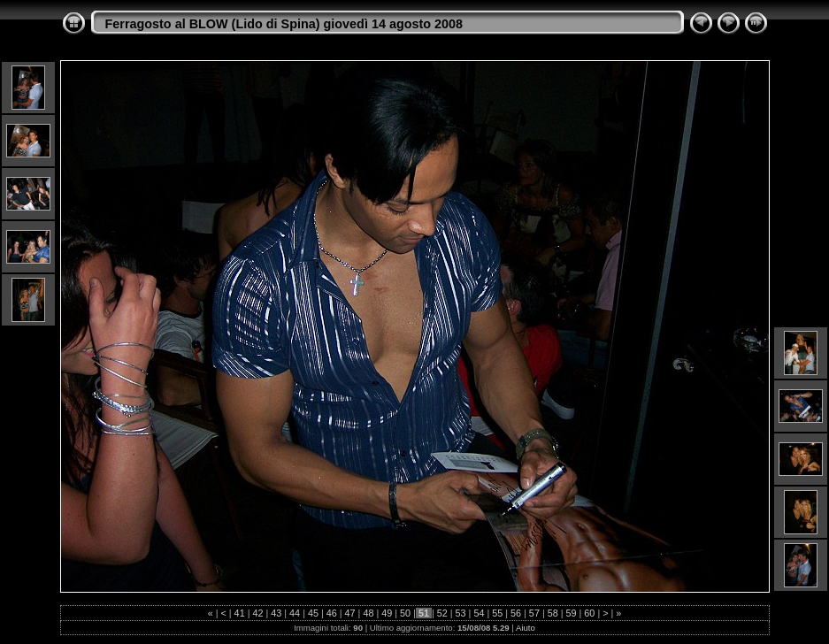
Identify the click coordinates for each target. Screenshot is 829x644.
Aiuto (526, 628)
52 (442, 613)
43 (276, 613)
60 (589, 613)
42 (257, 613)
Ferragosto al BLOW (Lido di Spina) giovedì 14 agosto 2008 (284, 24)
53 (461, 613)
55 (497, 613)
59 (572, 613)
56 (516, 613)
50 (405, 613)
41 (240, 613)
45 (313, 613)
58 (553, 613)
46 (332, 613)
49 (387, 613)
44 (295, 613)
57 (534, 613)
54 (479, 613)
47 (350, 613)
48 (368, 613)
